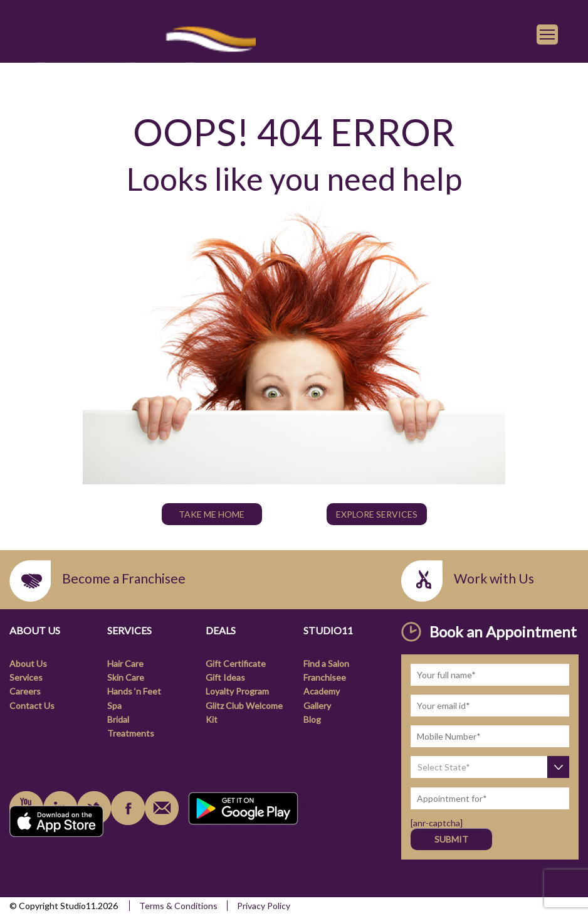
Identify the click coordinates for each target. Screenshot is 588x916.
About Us (28, 663)
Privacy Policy (264, 906)
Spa (114, 706)
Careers (25, 691)
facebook (128, 808)
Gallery (317, 706)
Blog (312, 719)
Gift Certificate (236, 663)
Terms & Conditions (178, 906)
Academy (322, 691)
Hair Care (125, 663)
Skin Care (126, 677)
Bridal (118, 719)
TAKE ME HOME (212, 514)
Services (26, 677)
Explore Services (377, 514)
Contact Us (32, 706)
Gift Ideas (225, 677)
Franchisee (325, 677)
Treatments (131, 733)
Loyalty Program (237, 691)
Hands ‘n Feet (134, 691)
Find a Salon (326, 663)
